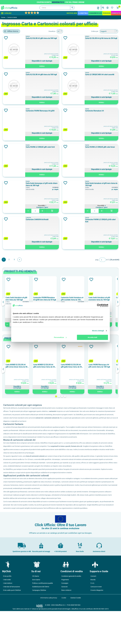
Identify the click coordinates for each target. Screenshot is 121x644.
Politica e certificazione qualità (43, 616)
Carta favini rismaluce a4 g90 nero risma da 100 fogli (105, 184)
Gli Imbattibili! (83, 13)
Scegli (63, 66)
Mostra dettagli (98, 331)
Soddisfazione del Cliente (41, 620)
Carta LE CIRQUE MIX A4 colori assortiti (106, 76)
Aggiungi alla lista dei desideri (38, 38)
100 (11, 193)
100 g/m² (13, 242)
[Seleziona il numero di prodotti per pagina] (76, 31)
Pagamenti (65, 613)
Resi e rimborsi (66, 623)
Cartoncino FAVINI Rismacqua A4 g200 (62, 112)
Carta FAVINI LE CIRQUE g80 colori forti (62, 148)
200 (11, 207)
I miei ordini (7, 613)
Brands (93, 613)
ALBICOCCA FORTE (17, 161)
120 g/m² (13, 247)
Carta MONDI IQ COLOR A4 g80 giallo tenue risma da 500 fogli (104, 366)
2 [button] (75, 396)
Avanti (51, 260)
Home (3, 17)
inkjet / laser (14, 105)
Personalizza (60, 337)
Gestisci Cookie (76, 631)
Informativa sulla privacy (49, 631)
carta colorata (15, 90)
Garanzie (64, 620)
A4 (11, 229)
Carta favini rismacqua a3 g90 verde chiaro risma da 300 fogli (63, 184)
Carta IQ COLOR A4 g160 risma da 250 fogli (106, 39)
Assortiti (13, 171)
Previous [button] (35, 302)
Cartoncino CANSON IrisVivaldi (63, 219)
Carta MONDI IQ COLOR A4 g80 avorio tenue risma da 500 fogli (76, 366)
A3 (11, 224)
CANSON (13, 119)
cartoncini (13, 95)
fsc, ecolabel (14, 148)
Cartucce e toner (96, 620)
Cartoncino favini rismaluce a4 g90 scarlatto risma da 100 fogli (104, 299)
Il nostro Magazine (97, 623)
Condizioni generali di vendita (71, 609)
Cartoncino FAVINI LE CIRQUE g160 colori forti (106, 221)
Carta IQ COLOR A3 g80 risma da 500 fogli (62, 39)
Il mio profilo (7, 609)
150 (11, 202)
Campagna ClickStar (39, 623)
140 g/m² (13, 252)
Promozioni (107, 13)
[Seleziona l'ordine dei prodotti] (109, 31)
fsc (11, 143)
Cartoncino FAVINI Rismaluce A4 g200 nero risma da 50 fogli (76, 299)
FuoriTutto (116, 13)
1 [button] (72, 396)
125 (11, 197)
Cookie (64, 631)
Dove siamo (36, 613)
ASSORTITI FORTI (16, 176)
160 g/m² (13, 257)
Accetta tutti (92, 337)
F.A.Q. (93, 616)
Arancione (13, 166)
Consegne (65, 616)
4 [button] (81, 396)
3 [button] (78, 396)
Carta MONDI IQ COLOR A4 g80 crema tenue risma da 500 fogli (49, 366)
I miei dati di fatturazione (11, 620)
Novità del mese (72, 13)
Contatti (93, 609)
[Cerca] (57, 8)
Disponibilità (62, 206)
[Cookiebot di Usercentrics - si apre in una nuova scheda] (99, 305)
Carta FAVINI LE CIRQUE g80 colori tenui (105, 148)
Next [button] (118, 302)
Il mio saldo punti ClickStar (12, 623)
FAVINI (12, 124)
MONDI (12, 129)
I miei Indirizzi (8, 616)
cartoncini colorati (17, 100)
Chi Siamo (36, 609)
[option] (49, 301)
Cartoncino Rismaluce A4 (104, 111)
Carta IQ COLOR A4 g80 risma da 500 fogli (62, 76)
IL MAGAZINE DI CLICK (95, 13)
